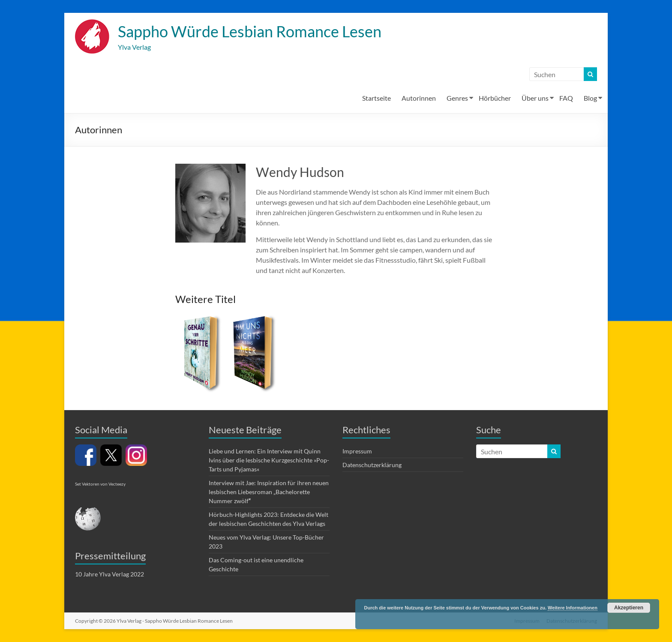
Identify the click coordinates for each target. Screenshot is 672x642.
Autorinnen (419, 98)
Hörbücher (495, 98)
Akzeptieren (629, 608)
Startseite (376, 98)
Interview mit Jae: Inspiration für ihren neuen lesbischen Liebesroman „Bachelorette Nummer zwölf (269, 492)
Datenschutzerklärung (372, 465)
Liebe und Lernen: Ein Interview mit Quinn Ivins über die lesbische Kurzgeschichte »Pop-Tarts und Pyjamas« (269, 460)
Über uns (535, 98)
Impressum (357, 451)
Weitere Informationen (573, 608)
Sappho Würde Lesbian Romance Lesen (250, 31)
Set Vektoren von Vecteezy (100, 484)
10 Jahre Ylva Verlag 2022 (109, 574)
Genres (457, 98)
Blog (590, 98)
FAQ (566, 98)
